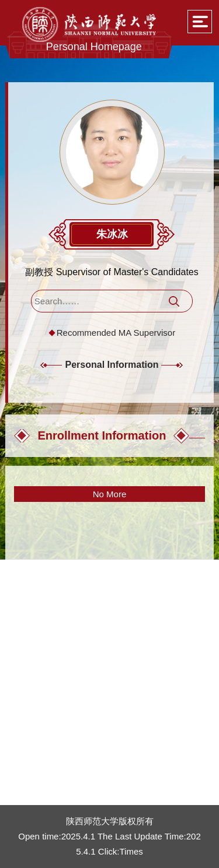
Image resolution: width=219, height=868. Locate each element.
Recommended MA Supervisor (116, 333)
